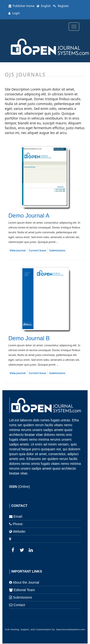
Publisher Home (21, 6)
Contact (19, 605)
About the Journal (26, 582)
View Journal (18, 250)
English (44, 6)
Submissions (57, 250)
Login (14, 13)
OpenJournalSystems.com (71, 630)
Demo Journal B (29, 338)
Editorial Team (24, 590)
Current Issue (38, 250)
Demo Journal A (29, 216)
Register (61, 6)
